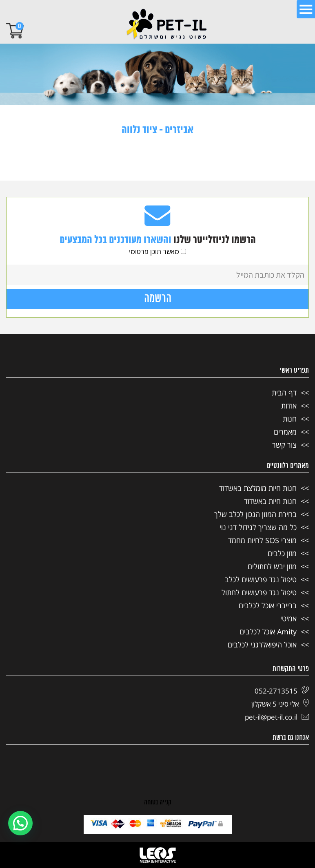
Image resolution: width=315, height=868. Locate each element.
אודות (289, 406)
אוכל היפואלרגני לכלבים (262, 645)
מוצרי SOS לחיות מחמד (262, 540)
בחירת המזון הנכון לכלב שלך (255, 514)
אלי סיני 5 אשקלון (280, 704)
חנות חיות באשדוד (270, 501)
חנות (290, 419)
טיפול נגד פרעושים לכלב (261, 579)
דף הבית (284, 393)
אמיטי (288, 618)
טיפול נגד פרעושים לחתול (259, 592)
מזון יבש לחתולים (272, 566)
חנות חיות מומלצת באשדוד (258, 488)
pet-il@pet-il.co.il (277, 717)
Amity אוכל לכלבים (268, 632)
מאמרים (285, 432)
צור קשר (284, 445)
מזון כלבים (282, 553)
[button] (20, 823)
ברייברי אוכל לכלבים (268, 605)
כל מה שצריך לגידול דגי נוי (258, 527)
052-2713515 (282, 691)
